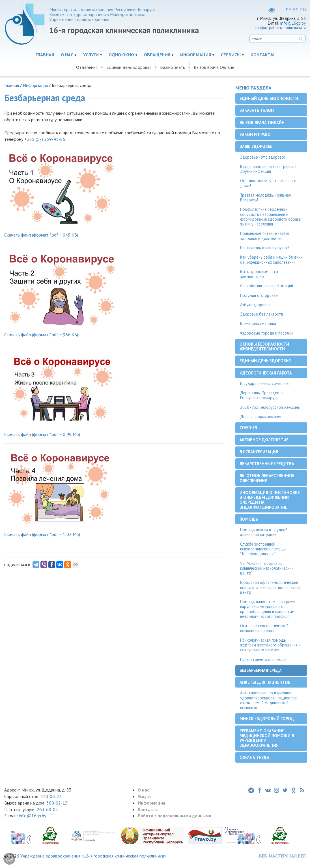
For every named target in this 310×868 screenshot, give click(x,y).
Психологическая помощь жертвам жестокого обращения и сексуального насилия (270, 645)
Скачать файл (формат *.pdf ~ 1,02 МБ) (42, 534)
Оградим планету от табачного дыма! (268, 183)
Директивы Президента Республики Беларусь (262, 395)
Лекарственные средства (267, 464)
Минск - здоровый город (267, 719)
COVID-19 (248, 428)
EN (303, 10)
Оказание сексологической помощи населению (264, 628)
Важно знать (173, 67)
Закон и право (255, 134)
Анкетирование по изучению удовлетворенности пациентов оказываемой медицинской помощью (268, 700)
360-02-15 (57, 803)
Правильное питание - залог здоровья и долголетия (265, 236)
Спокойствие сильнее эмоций (267, 286)
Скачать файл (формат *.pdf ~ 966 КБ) (41, 335)
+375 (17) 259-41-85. (45, 139)
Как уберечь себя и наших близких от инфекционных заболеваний (271, 259)
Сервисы (231, 55)
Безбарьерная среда (261, 670)
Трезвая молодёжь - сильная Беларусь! (265, 197)
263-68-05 (47, 809)
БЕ (296, 10)
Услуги (91, 55)
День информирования (261, 417)
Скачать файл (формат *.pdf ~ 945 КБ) (41, 235)
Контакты (262, 55)
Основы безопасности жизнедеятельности (264, 346)
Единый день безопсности (269, 98)
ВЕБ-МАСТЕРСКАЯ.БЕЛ (282, 856)
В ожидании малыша (258, 323)
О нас (67, 55)
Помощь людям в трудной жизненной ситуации (264, 532)
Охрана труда (254, 757)
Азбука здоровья (255, 305)
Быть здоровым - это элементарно (259, 274)
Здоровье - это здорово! (263, 157)
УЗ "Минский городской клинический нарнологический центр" (267, 568)
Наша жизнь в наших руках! (264, 248)
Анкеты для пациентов (265, 682)
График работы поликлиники (281, 28)
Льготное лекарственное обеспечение (267, 478)
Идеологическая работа (266, 373)
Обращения (157, 55)
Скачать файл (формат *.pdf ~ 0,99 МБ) (42, 434)
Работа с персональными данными (175, 816)
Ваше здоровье (256, 146)
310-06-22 (51, 796)
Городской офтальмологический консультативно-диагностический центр (270, 587)
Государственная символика (265, 383)
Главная (45, 55)
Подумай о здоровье (259, 295)
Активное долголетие (264, 440)
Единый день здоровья (129, 67)
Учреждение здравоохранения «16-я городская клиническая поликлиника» (93, 856)
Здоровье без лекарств (262, 314)
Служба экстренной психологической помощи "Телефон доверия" (263, 549)
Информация (196, 55)
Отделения (87, 67)
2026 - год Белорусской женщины (270, 407)
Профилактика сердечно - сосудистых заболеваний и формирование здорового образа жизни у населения (270, 217)
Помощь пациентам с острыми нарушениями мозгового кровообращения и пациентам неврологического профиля (268, 609)
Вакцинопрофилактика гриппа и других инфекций (268, 169)
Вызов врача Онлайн (214, 67)
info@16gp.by (293, 23)
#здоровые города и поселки (266, 333)
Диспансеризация (259, 452)
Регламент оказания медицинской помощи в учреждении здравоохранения (267, 738)
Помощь (249, 519)
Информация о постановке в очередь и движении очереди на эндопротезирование (270, 500)
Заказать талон (257, 110)
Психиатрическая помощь (263, 659)
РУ (288, 10)
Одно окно (121, 55)
